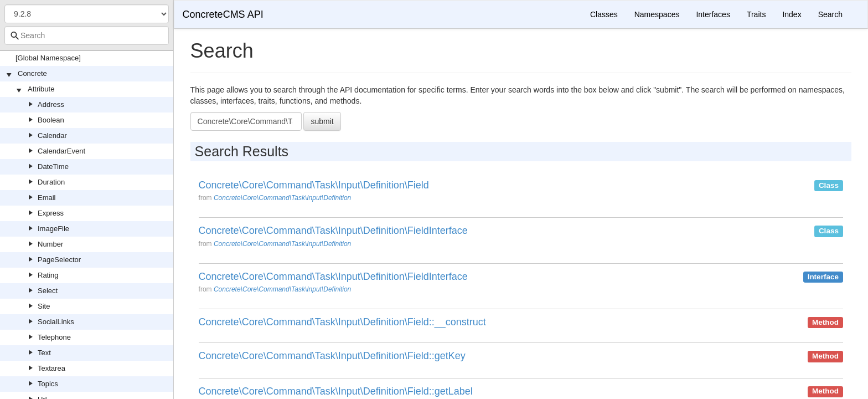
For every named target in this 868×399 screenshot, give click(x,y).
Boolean (51, 120)
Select (48, 291)
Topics (48, 384)
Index (792, 14)
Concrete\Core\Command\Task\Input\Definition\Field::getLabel (336, 392)
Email (47, 198)
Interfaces (713, 14)
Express (51, 213)
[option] (521, 195)
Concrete (32, 73)
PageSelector (59, 260)
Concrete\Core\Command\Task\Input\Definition (282, 198)
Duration (51, 182)
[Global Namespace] (48, 58)
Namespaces (657, 14)
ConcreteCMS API (223, 14)
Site (44, 306)
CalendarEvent (61, 151)
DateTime (53, 167)
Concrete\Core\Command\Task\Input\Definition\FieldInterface (333, 231)
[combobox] (87, 35)
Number (50, 244)
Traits (756, 14)
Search (830, 14)
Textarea (51, 368)
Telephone (54, 337)
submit (322, 121)
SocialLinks (56, 322)
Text (44, 353)
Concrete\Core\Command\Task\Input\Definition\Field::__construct (342, 322)
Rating (48, 275)
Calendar (52, 135)
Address (51, 104)
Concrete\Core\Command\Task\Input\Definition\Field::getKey (332, 356)
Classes (604, 14)
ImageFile (53, 229)
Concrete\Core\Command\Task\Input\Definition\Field (314, 185)
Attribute (41, 89)
